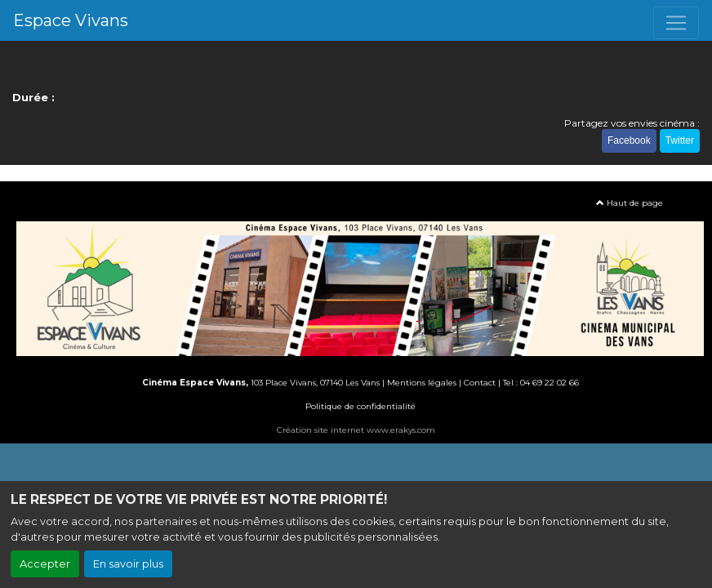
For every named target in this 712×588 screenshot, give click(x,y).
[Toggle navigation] (676, 23)
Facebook (629, 140)
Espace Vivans (71, 20)
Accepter (45, 564)
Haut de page (630, 203)
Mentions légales (422, 383)
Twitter (680, 140)
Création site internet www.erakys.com (356, 430)
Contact (480, 383)
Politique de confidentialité (360, 406)
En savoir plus (128, 564)
